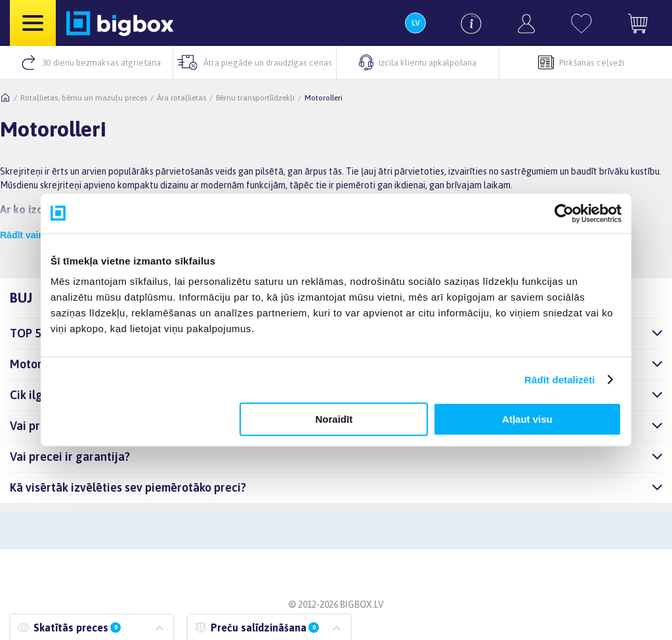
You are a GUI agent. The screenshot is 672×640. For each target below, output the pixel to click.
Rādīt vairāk (26, 235)
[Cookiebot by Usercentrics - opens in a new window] (564, 213)
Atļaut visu (527, 419)
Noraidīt (334, 419)
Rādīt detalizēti (559, 380)
